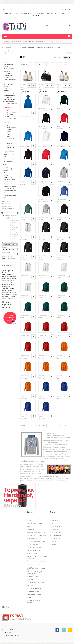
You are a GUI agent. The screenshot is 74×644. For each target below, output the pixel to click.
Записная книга (8, 289)
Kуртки (9, 125)
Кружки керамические (17, 220)
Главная (7, 42)
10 (65, 64)
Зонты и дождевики (10, 80)
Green (4, 291)
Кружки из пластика (16, 223)
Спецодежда (10, 148)
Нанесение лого (53, 13)
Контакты (36, 15)
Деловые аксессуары (10, 82)
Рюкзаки (10, 291)
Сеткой (21, 57)
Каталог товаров (16, 42)
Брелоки (7, 173)
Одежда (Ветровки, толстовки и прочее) (35, 42)
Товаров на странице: (59, 53)
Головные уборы (11, 118)
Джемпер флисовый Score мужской (25, 183)
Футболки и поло (9, 154)
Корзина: (66, 9)
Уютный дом (8, 71)
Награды (7, 184)
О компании (8, 13)
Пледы (6, 175)
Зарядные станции (12, 276)
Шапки (8, 136)
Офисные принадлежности (36, 532)
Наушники (10, 298)
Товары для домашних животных (35, 601)
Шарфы (9, 134)
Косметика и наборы (10, 159)
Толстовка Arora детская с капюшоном (25, 237)
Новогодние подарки (10, 93)
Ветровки (9, 132)
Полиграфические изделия (36, 582)
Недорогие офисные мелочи (8, 304)
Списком (24, 57)
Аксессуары (10, 143)
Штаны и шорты (11, 127)
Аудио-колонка (6, 284)
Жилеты (9, 129)
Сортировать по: (58, 57)
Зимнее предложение (8, 280)
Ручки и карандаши (10, 95)
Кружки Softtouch (15, 225)
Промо (6, 77)
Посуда (6, 62)
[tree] (10, 228)
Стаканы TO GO (15, 227)
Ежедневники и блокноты (36, 523)
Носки (8, 141)
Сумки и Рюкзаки (9, 69)
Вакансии (64, 13)
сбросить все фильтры (9, 208)
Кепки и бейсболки (12, 103)
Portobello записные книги (9, 300)
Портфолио (40, 13)
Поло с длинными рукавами (9, 278)
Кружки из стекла (16, 230)
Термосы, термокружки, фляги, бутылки (9, 169)
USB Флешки (8, 177)
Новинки (7, 193)
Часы (6, 88)
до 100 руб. (6, 271)
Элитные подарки (9, 188)
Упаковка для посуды (17, 234)
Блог (17, 13)
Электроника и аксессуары (36, 541)
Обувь (8, 145)
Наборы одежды (11, 138)
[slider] (2, 213)
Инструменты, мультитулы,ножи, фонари (8, 163)
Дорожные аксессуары (8, 282)
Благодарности (55, 538)
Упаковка (7, 90)
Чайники (13, 237)
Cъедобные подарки (10, 190)
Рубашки (9, 110)
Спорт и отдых (8, 97)
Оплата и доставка (27, 13)
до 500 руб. (8, 285)
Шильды (7, 156)
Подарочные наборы (10, 186)
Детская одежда (11, 112)
